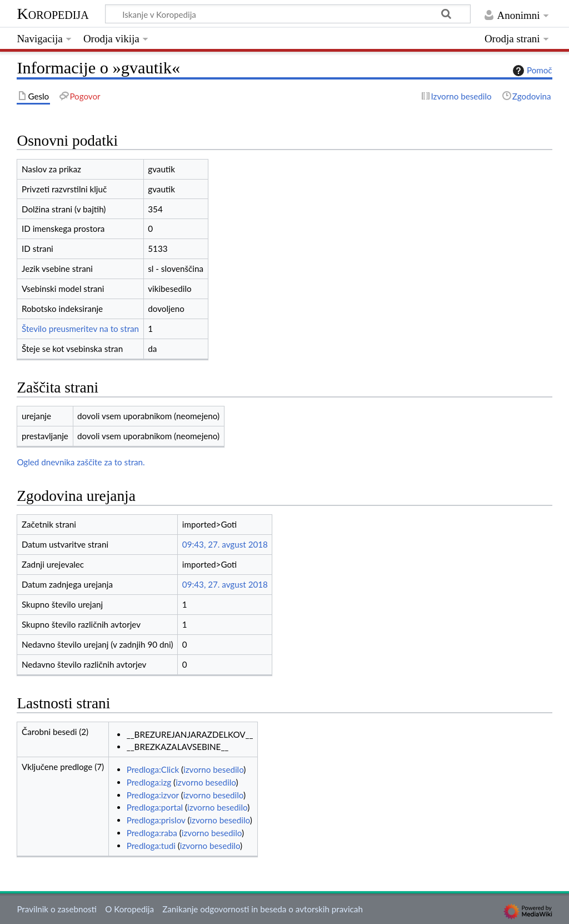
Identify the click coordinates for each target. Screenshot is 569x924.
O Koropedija (129, 909)
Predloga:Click (153, 769)
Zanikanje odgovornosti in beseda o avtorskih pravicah (263, 909)
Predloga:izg (149, 782)
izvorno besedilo (213, 769)
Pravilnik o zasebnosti (57, 909)
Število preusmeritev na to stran (80, 329)
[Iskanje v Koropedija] (288, 14)
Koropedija (53, 14)
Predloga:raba (152, 833)
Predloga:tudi (151, 846)
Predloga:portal (155, 807)
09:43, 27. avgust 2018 (225, 544)
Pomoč (531, 71)
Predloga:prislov (156, 820)
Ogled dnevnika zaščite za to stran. (81, 462)
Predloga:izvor (153, 795)
